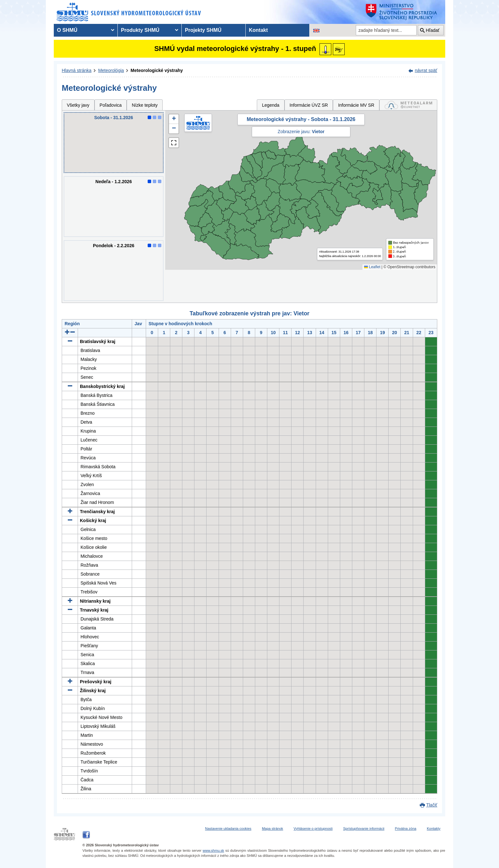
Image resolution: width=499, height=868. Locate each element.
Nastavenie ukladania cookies (228, 829)
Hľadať (433, 30)
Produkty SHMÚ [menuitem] (140, 30)
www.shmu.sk (213, 850)
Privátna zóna (406, 829)
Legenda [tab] (271, 105)
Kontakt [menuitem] (258, 30)
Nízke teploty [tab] (145, 105)
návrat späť (426, 70)
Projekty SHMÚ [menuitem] (203, 30)
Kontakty (434, 829)
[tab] (408, 105)
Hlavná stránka (77, 70)
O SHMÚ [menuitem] (67, 30)
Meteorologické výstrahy (157, 70)
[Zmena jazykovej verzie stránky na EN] (316, 30)
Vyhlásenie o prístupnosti (313, 829)
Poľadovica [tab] (111, 105)
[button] (174, 119)
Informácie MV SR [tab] (356, 105)
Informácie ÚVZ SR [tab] (309, 105)
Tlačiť (432, 805)
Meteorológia (111, 70)
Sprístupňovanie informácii (364, 829)
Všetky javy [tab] (78, 105)
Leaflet (372, 267)
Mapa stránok (273, 829)
